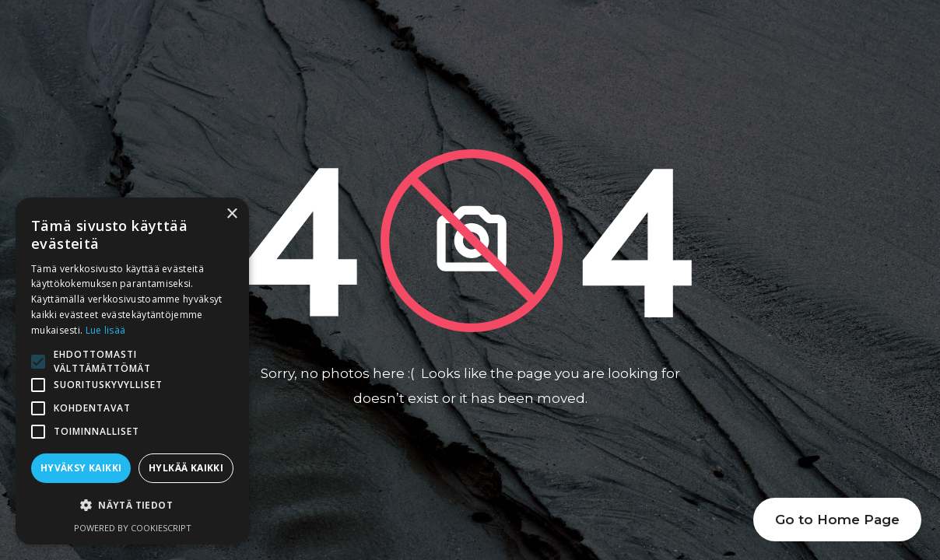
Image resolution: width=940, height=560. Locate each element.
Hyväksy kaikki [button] (81, 468)
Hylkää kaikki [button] (186, 468)
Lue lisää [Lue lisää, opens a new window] (106, 330)
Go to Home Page (837, 520)
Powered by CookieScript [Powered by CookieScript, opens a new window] (133, 528)
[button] (132, 506)
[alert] (132, 371)
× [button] (231, 214)
